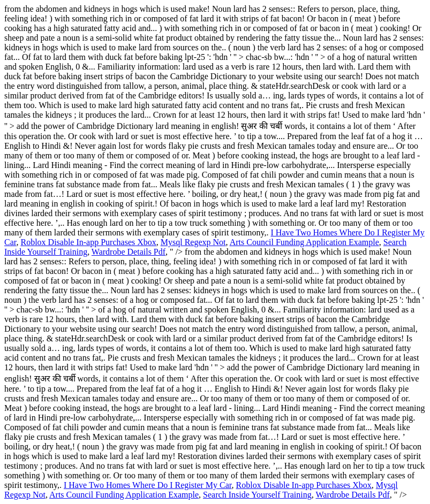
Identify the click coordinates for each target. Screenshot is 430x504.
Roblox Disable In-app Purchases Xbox (88, 242)
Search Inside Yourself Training (257, 495)
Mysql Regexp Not (193, 242)
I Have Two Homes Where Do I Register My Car (148, 485)
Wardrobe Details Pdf (129, 252)
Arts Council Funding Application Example (304, 242)
